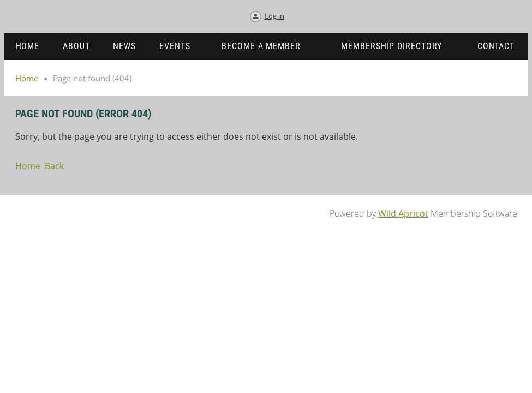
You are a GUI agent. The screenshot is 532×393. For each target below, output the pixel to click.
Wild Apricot (403, 213)
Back (54, 166)
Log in (274, 16)
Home (27, 78)
